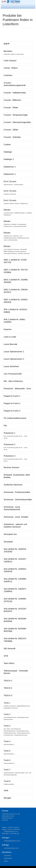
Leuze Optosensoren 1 (14, 352)
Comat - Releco (11, 68)
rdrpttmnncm (11, 848)
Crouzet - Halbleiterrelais (15, 93)
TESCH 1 (8, 681)
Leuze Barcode (11, 344)
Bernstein (8, 51)
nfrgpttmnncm (12, 841)
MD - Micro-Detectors (13, 381)
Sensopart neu (10, 534)
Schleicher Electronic (13, 485)
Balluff (7, 44)
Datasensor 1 (10, 167)
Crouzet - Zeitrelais (12, 137)
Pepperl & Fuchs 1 (12, 396)
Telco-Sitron (9, 663)
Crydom (7, 144)
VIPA (6, 791)
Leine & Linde (10, 337)
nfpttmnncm (11, 831)
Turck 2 (7, 714)
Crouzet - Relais (11, 107)
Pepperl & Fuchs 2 (12, 403)
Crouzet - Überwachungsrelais (17, 122)
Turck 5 (7, 751)
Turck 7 (7, 770)
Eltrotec (7, 210)
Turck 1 (7, 703)
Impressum (7, 855)
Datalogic (8, 152)
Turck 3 (7, 726)
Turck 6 (7, 760)
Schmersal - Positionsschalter (17, 492)
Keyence (8, 329)
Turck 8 (7, 781)
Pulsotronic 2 (10, 444)
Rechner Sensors (12, 467)
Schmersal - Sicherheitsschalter (18, 500)
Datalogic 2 (9, 159)
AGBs (6, 861)
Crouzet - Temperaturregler (16, 115)
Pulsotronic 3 (10, 456)
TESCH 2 (8, 688)
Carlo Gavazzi (10, 61)
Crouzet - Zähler (11, 130)
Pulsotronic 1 (10, 433)
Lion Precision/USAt (13, 374)
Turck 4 (7, 741)
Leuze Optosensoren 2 (14, 359)
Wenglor (7, 798)
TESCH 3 (8, 695)
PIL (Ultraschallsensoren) (15, 418)
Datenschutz (8, 858)
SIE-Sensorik (10, 648)
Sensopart (8, 542)
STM (6, 656)
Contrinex (8, 75)
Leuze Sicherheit (11, 366)
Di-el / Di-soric (10, 181)
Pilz (5, 426)
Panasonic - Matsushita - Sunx (17, 388)
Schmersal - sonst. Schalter (16, 517)
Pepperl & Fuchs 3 (12, 411)
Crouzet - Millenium (12, 100)
